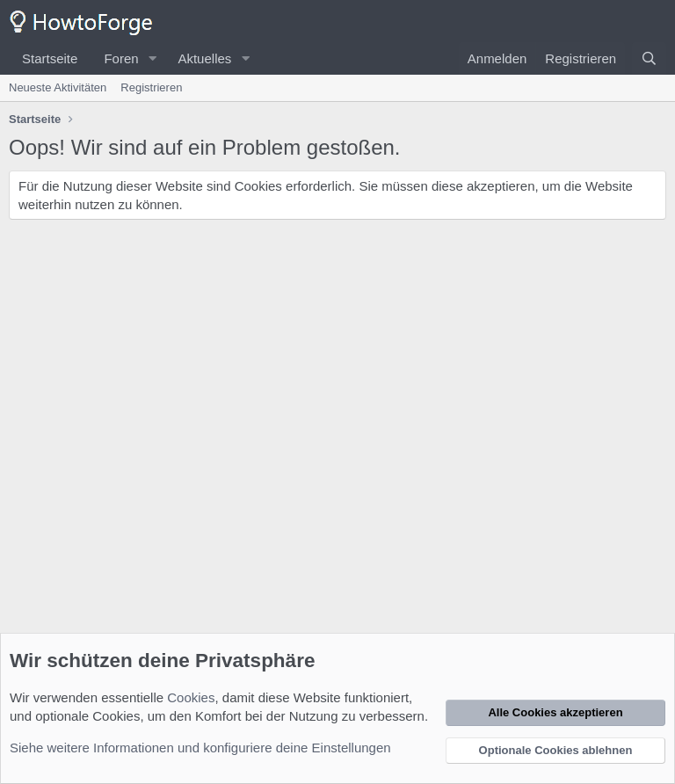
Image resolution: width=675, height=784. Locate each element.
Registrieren (151, 87)
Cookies (191, 697)
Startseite (50, 58)
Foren (121, 58)
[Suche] (649, 58)
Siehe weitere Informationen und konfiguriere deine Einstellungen (200, 748)
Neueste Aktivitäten (58, 87)
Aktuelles (204, 58)
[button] (152, 58)
